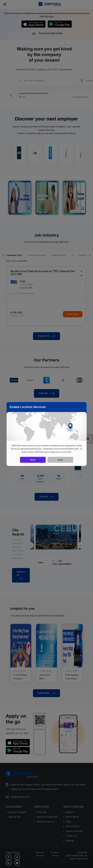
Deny (60, 460)
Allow (33, 460)
